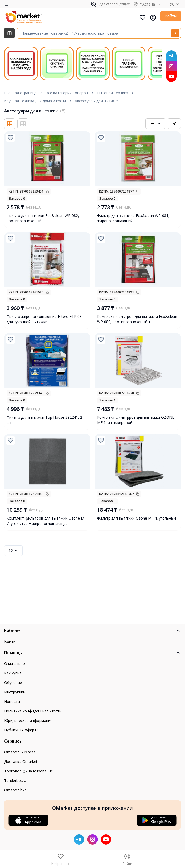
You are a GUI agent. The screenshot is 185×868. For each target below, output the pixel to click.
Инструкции (15, 692)
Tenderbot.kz (15, 780)
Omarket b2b (15, 790)
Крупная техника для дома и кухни (35, 101)
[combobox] (155, 124)
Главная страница (20, 93)
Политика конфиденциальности (33, 711)
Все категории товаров (67, 93)
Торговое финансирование (29, 771)
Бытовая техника (113, 93)
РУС (174, 4)
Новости (12, 701)
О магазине (14, 664)
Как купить (14, 673)
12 (13, 551)
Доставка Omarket (21, 761)
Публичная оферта (21, 730)
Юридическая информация (28, 720)
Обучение (13, 682)
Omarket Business (20, 752)
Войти (171, 16)
